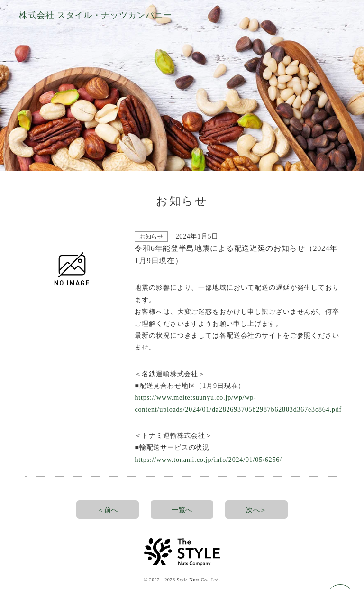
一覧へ (182, 510)
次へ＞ (256, 510)
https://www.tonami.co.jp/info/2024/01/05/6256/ (208, 460)
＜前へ (108, 510)
